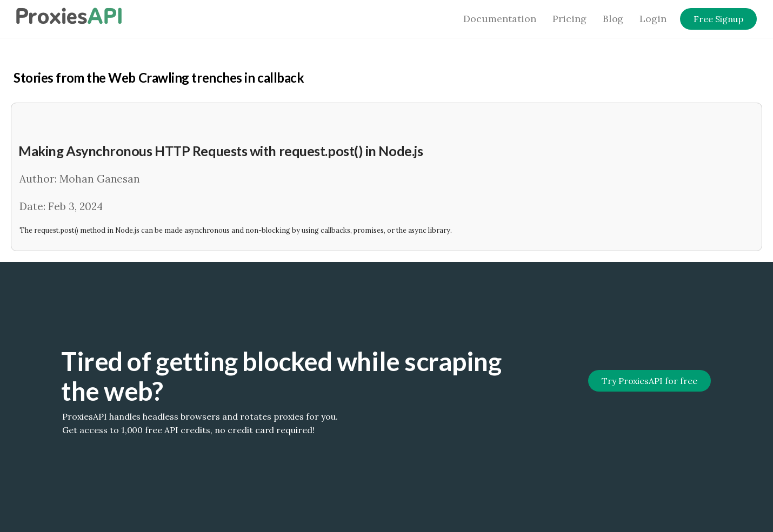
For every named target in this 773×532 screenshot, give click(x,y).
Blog (613, 19)
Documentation (500, 19)
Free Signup (718, 19)
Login (653, 19)
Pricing (569, 19)
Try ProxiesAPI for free (649, 381)
